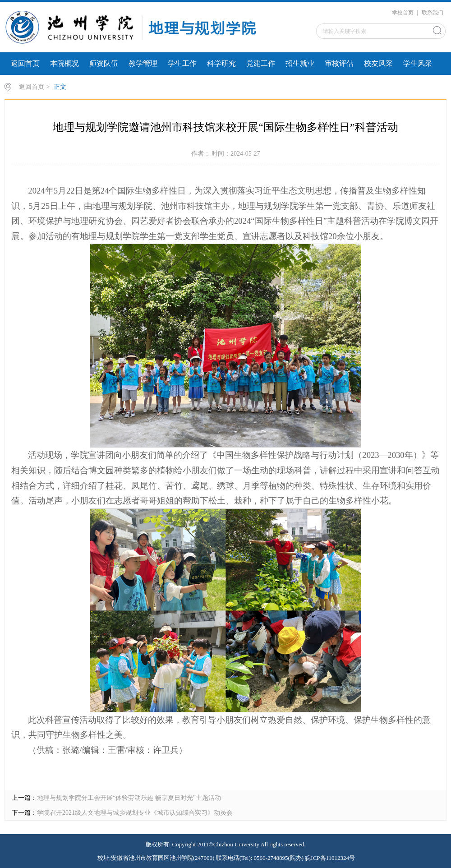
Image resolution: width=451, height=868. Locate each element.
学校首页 (403, 13)
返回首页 (25, 63)
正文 (60, 87)
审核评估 (339, 63)
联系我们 (433, 13)
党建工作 (261, 63)
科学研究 (221, 63)
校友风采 (378, 63)
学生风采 (418, 63)
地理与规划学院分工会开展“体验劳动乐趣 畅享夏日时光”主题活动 (129, 798)
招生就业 (300, 63)
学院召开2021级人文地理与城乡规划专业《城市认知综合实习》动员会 (135, 813)
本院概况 (64, 63)
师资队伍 (104, 63)
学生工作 (182, 63)
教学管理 (143, 63)
